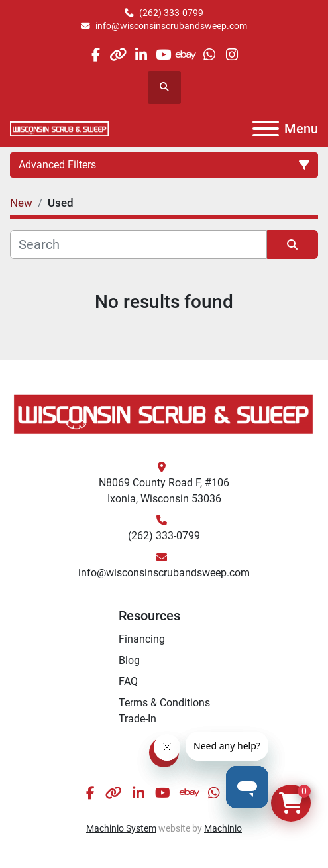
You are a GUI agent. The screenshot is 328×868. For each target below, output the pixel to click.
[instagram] (232, 55)
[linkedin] (141, 55)
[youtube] (163, 55)
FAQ (128, 681)
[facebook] (95, 55)
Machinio (223, 828)
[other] (118, 55)
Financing (142, 639)
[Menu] (266, 129)
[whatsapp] (209, 55)
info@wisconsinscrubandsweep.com (171, 26)
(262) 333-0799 (171, 13)
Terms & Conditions (164, 703)
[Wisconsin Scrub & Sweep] (164, 413)
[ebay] (187, 55)
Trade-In (137, 719)
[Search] (138, 244)
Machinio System (121, 828)
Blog (129, 660)
